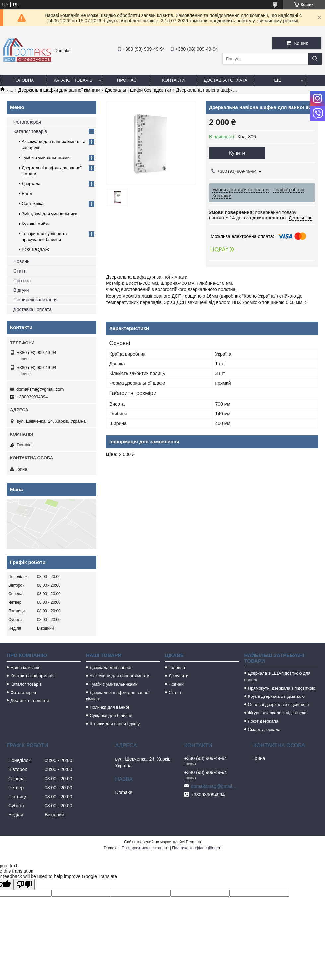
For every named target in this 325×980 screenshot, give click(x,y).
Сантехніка (32, 204)
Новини (21, 261)
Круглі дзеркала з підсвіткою (276, 696)
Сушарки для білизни (111, 716)
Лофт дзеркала (263, 721)
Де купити (179, 676)
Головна (24, 80)
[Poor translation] (24, 884)
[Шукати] (315, 59)
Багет (27, 194)
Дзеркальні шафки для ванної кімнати (59, 90)
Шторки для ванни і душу (115, 724)
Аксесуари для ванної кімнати (119, 676)
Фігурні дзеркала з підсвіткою (277, 713)
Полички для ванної (109, 707)
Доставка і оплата (226, 80)
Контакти (173, 80)
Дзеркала (31, 184)
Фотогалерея (27, 122)
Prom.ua (194, 842)
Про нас (127, 80)
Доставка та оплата (30, 701)
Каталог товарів (73, 80)
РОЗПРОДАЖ (35, 250)
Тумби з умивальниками (46, 157)
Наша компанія (25, 668)
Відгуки (21, 290)
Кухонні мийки (36, 224)
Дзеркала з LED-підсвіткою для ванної (278, 676)
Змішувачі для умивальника (49, 214)
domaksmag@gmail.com (40, 389)
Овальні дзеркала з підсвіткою (279, 705)
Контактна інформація (32, 676)
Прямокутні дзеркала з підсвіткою (282, 688)
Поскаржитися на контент (145, 848)
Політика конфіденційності (197, 848)
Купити (237, 153)
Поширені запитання (35, 300)
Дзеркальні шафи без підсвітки (138, 90)
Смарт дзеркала (264, 729)
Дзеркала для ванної (110, 668)
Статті (20, 271)
